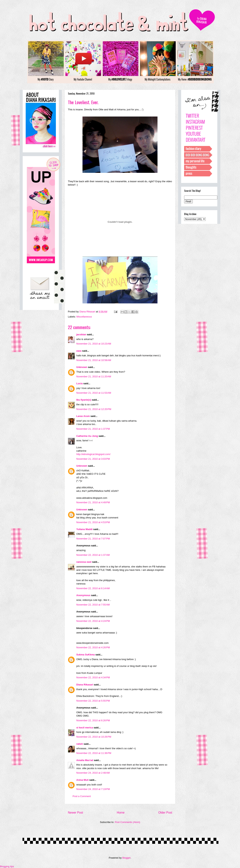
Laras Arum (83, 416)
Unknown (82, 367)
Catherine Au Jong (87, 436)
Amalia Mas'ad (85, 760)
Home (121, 813)
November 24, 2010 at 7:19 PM (93, 789)
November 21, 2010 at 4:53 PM (93, 522)
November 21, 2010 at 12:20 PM (94, 409)
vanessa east (84, 562)
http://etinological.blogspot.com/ (93, 454)
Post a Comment (82, 796)
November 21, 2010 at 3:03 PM (93, 459)
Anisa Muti (82, 780)
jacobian (81, 334)
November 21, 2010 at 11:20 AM (94, 376)
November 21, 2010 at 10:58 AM (94, 360)
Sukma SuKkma (85, 655)
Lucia (79, 383)
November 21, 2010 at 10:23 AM (94, 344)
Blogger (126, 858)
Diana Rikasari (85, 685)
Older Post (165, 813)
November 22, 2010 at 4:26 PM (93, 647)
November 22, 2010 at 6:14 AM (93, 588)
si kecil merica (85, 728)
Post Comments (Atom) (127, 822)
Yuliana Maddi (84, 529)
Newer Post (75, 813)
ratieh (80, 744)
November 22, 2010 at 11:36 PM (94, 753)
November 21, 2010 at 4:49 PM (93, 502)
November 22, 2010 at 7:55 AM (93, 605)
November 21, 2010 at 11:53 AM (94, 393)
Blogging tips (7, 866)
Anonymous (83, 595)
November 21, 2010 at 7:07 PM (93, 539)
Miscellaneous (84, 317)
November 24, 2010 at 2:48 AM (93, 773)
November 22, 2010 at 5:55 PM (93, 701)
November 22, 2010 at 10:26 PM (94, 737)
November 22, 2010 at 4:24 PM (93, 621)
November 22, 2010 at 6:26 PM (93, 720)
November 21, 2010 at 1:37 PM (93, 429)
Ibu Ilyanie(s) (84, 400)
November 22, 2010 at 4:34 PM (93, 677)
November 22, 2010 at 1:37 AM (93, 555)
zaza (79, 351)
